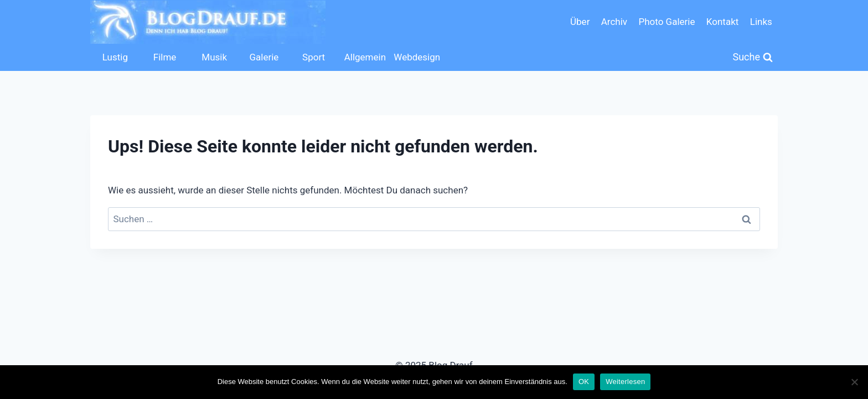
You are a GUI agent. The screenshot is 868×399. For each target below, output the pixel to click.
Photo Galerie (666, 22)
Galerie (264, 57)
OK (584, 382)
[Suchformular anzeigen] (753, 57)
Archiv (614, 22)
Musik (214, 57)
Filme (165, 57)
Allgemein (365, 57)
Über (580, 22)
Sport (314, 57)
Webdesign (416, 57)
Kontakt (723, 22)
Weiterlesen (625, 382)
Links (761, 22)
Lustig (115, 57)
